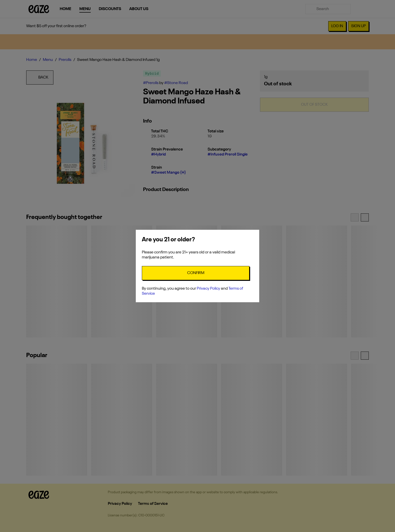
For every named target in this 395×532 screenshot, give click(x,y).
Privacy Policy (208, 289)
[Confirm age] (196, 273)
